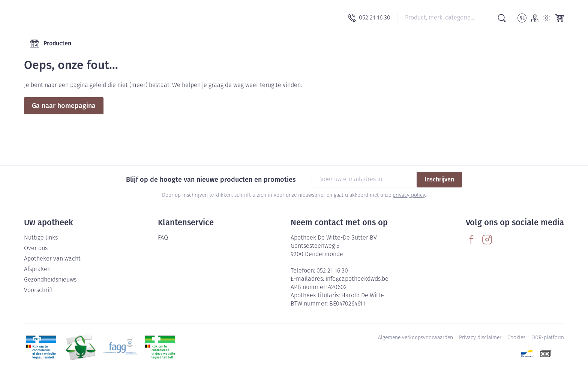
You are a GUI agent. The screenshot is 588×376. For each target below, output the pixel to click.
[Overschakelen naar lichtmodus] (547, 18)
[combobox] (455, 18)
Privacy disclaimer (480, 338)
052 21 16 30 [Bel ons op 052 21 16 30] (332, 271)
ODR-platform (548, 338)
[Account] (535, 18)
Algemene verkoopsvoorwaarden (415, 338)
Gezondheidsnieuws (50, 280)
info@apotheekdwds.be (357, 279)
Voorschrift (39, 291)
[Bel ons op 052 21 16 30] (369, 18)
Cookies (516, 338)
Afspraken (37, 270)
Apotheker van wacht (52, 259)
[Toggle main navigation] (51, 43)
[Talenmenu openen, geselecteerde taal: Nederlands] (522, 18)
